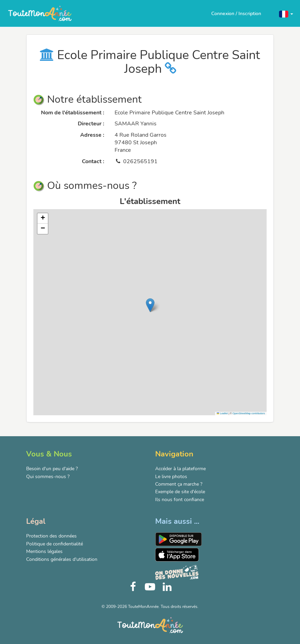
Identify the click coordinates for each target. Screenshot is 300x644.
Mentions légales (44, 551)
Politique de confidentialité (55, 544)
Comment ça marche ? (179, 484)
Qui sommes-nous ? (48, 477)
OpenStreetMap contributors (249, 413)
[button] (286, 14)
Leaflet (222, 413)
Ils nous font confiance (180, 500)
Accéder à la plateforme (180, 469)
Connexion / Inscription (236, 14)
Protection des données (51, 536)
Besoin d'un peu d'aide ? (52, 469)
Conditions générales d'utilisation (62, 559)
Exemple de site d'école (180, 492)
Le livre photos (171, 477)
